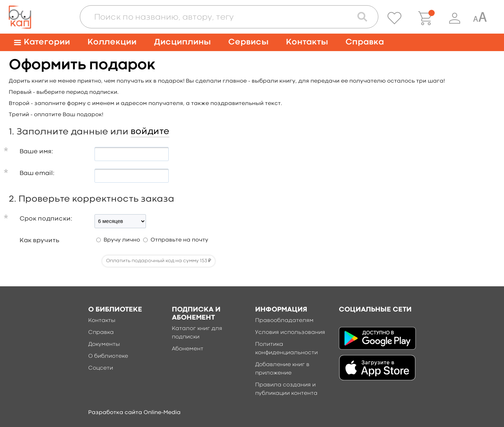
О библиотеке (108, 356)
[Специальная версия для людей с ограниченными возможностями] (480, 18)
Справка (365, 42)
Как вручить (39, 241)
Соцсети (101, 368)
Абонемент (188, 349)
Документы (104, 344)
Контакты (307, 42)
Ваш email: (37, 173)
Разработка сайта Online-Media (134, 413)
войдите (150, 132)
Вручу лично (122, 240)
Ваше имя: (36, 152)
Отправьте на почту (179, 240)
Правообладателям (284, 321)
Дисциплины (182, 42)
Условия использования (290, 332)
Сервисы (248, 42)
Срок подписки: (46, 219)
